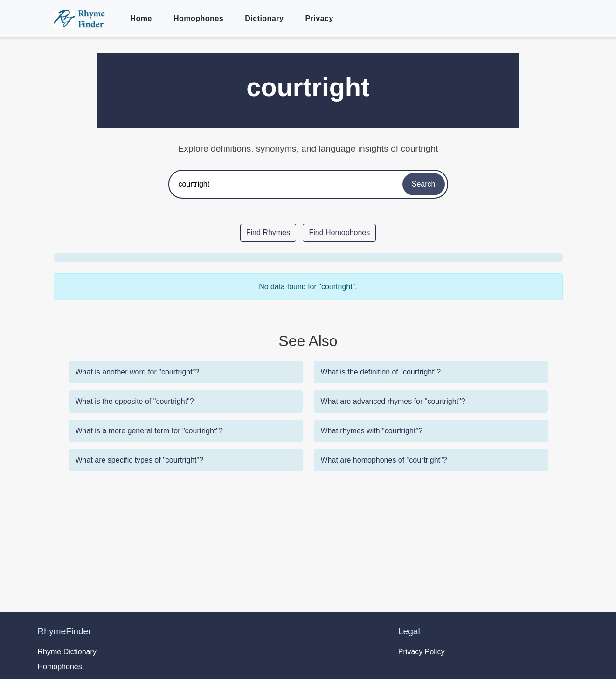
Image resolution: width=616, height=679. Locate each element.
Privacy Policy (422, 652)
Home (141, 18)
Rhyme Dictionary (67, 652)
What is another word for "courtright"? (138, 372)
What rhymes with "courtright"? (372, 431)
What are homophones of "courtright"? (384, 460)
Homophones (198, 18)
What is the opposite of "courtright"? (135, 401)
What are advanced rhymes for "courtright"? (393, 401)
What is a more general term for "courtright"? (149, 431)
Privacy (319, 18)
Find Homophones (339, 232)
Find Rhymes (268, 232)
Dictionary (264, 18)
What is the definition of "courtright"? (381, 372)
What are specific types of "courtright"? (140, 460)
